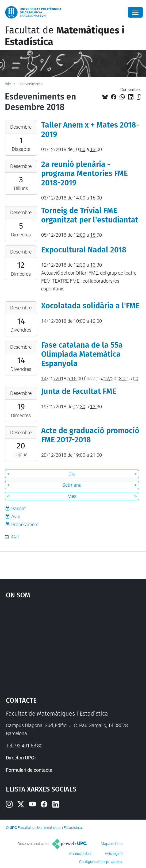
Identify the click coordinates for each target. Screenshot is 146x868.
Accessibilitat (80, 854)
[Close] (135, 12)
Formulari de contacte (29, 770)
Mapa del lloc (112, 844)
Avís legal (113, 854)
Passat (19, 508)
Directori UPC (20, 758)
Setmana (72, 485)
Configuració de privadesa (101, 862)
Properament (25, 525)
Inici (8, 84)
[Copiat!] (139, 97)
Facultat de (65, 36)
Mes (72, 496)
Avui (16, 516)
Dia (72, 474)
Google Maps (73, 645)
